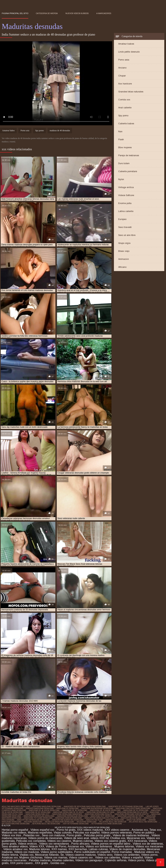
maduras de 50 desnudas (136, 810)
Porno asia (124, 60)
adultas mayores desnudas (16, 806)
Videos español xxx (43, 830)
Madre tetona (10, 855)
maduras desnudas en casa (100, 812)
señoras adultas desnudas (46, 824)
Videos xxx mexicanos (149, 846)
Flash (121, 139)
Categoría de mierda (47, 13)
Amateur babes (126, 44)
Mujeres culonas (83, 841)
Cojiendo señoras (116, 860)
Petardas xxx (32, 835)
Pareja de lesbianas (129, 155)
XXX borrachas (78, 849)
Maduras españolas (40, 833)
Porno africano (80, 844)
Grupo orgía (124, 243)
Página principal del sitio (15, 13)
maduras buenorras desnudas (97, 808)
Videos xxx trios (12, 835)
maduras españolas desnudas (39, 816)
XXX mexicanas (137, 841)
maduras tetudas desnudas (38, 818)
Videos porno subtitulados (57, 852)
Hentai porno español (15, 830)
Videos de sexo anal (76, 838)
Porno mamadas (122, 852)
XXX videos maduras (90, 830)
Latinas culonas (98, 849)
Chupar (122, 76)
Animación (124, 259)
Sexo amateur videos (15, 846)
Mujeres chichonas (31, 858)
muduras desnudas (87, 822)
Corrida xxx (124, 100)
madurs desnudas (115, 820)
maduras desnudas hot (38, 814)
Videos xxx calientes (108, 858)
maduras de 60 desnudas (38, 812)
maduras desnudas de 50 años (68, 812)
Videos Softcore (126, 195)
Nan (120, 131)
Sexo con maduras (53, 835)
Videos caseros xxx (81, 858)
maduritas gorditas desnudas (68, 820)
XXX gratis (42, 863)
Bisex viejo (124, 251)
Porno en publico (144, 833)
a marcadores (104, 13)
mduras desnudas (33, 822)
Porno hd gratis (66, 830)
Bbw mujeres (125, 147)
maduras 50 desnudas (67, 808)
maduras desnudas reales (98, 814)
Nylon (121, 179)
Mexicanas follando (47, 855)
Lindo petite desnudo (129, 52)
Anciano (122, 68)
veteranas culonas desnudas (107, 824)
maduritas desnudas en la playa (101, 818)
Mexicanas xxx (136, 838)
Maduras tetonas (40, 849)
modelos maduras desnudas (59, 822)
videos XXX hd (100, 838)
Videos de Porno (56, 846)
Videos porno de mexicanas (45, 838)
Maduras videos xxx (146, 852)
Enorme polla (125, 203)
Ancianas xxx (140, 830)
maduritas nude (94, 820)
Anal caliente (125, 108)
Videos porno (149, 855)
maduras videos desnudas (69, 818)
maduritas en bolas (131, 818)
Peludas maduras (40, 860)
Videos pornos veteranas (116, 833)
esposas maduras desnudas (47, 806)
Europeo (122, 219)
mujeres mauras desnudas (16, 824)
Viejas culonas (63, 833)
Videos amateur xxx (15, 849)
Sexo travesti (125, 227)
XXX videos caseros (117, 830)
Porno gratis (74, 835)
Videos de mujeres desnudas (127, 849)
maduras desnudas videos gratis (132, 814)
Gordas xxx (58, 863)
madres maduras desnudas (40, 808)
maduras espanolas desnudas (72, 816)
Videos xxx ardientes (127, 855)
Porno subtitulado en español (92, 852)
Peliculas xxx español (86, 833)
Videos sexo (105, 855)
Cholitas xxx (118, 838)
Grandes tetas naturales (131, 92)
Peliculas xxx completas (31, 841)
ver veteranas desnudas (76, 824)
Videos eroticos (28, 844)
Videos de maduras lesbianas (131, 835)
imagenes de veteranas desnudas (126, 806)
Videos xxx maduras (27, 852)
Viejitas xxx (27, 855)
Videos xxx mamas (56, 858)
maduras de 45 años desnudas (105, 810)
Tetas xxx (155, 830)
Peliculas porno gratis (97, 835)
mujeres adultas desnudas (143, 822)
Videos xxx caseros (59, 841)
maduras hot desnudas (103, 816)
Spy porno (123, 116)
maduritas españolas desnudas (33, 820)
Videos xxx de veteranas (148, 844)
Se (62, 855)
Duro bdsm (124, 163)
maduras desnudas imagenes (67, 814)
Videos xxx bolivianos (99, 846)
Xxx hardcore (125, 84)
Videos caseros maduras (81, 855)
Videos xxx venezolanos (55, 844)
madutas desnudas (136, 820)
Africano (122, 267)
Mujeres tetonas (124, 846)
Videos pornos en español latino (111, 844)
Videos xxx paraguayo (89, 860)
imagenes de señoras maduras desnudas (85, 806)
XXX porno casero (22, 863)
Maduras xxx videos (14, 833)
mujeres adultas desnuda (113, 822)
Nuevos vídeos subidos (77, 13)
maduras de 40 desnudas (60, 131)
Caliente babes (126, 123)
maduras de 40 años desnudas (44, 810)
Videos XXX (37, 846)
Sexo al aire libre (127, 235)
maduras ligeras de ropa (130, 816)
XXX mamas (59, 849)
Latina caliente (126, 211)
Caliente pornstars (128, 171)
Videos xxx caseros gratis (110, 841)
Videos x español (132, 858)
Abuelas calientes (63, 860)
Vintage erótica (126, 187)
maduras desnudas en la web (132, 812)
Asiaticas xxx (10, 858)
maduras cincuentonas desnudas (133, 808)
